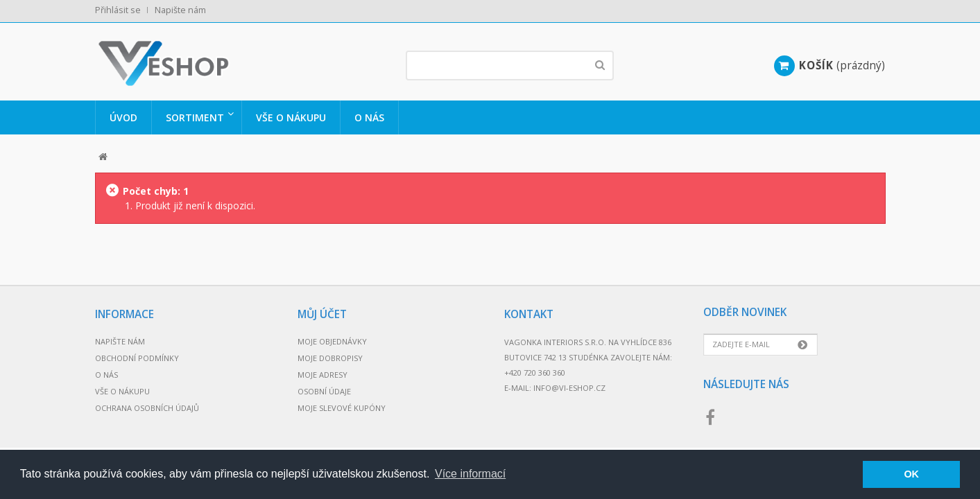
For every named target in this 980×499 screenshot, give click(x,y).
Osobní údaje (324, 391)
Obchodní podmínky (137, 358)
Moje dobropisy (330, 358)
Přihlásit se (118, 10)
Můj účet (322, 314)
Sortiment (195, 117)
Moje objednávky (332, 341)
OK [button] (911, 474)
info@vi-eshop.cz (569, 388)
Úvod (123, 117)
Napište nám (180, 10)
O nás (369, 117)
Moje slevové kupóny (342, 408)
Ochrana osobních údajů (147, 408)
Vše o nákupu (291, 117)
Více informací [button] (470, 474)
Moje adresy (323, 375)
